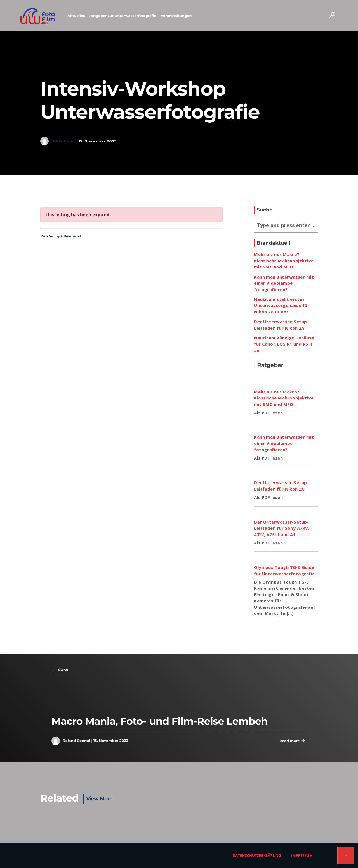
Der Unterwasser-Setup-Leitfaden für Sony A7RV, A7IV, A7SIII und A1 (282, 528)
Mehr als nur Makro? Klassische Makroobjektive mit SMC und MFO (284, 261)
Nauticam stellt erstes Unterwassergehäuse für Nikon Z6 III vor (282, 305)
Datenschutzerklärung (257, 855)
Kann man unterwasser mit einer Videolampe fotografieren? (284, 283)
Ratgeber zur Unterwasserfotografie (123, 16)
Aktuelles (76, 16)
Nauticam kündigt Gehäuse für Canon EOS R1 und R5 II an (284, 344)
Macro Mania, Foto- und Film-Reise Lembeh (160, 721)
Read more (292, 741)
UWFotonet (63, 141)
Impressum (302, 855)
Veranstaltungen (176, 16)
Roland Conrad (76, 741)
